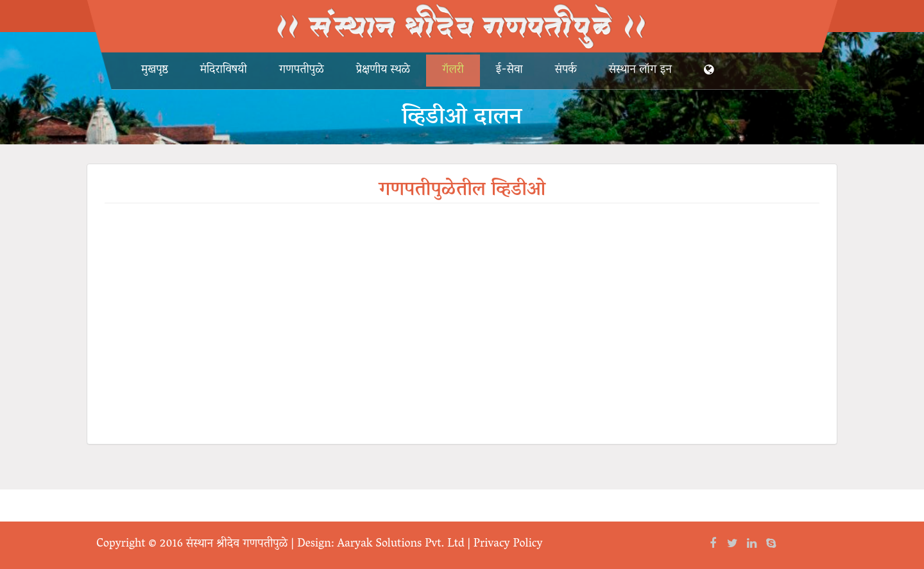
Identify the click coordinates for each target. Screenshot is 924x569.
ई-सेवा (509, 71)
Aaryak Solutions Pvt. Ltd (401, 545)
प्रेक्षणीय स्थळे (383, 71)
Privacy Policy (508, 545)
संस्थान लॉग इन (640, 71)
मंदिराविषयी (224, 71)
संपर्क (566, 71)
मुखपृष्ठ (155, 71)
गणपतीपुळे (302, 71)
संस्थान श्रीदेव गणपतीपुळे (237, 545)
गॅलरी (453, 71)
